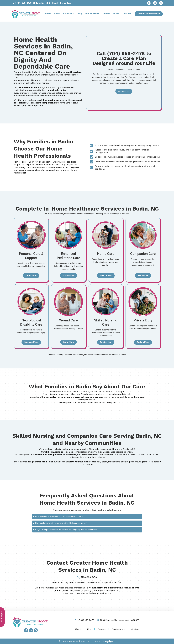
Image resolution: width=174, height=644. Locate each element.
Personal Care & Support (31, 256)
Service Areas (92, 14)
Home (48, 14)
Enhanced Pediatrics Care (68, 256)
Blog (80, 14)
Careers (106, 14)
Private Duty (143, 320)
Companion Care (143, 254)
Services (69, 14)
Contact (127, 14)
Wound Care (68, 320)
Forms (116, 14)
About (57, 14)
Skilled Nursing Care (106, 322)
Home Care (106, 254)
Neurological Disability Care (31, 322)
